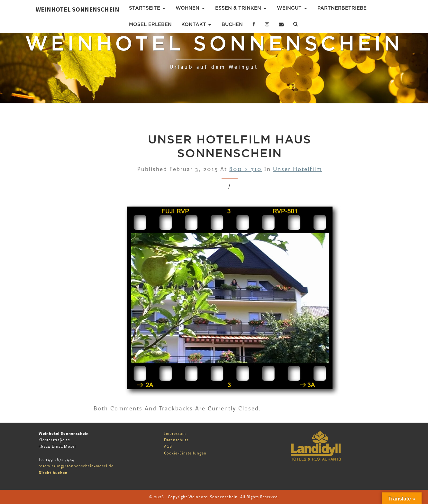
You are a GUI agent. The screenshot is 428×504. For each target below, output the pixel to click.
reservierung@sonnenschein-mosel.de (76, 466)
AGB (168, 446)
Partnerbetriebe (342, 8)
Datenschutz (176, 440)
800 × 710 (246, 169)
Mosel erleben (150, 24)
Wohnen (187, 8)
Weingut (289, 8)
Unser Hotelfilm (297, 169)
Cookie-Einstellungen (185, 453)
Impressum (175, 434)
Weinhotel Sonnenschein (77, 9)
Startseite (145, 8)
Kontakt (194, 24)
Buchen (232, 24)
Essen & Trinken (238, 8)
